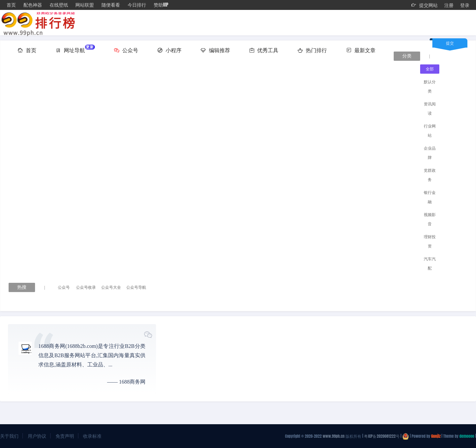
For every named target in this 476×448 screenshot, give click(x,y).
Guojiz (436, 436)
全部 (430, 69)
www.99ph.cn (334, 436)
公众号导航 (136, 287)
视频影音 (430, 219)
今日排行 (137, 5)
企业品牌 (430, 153)
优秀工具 (264, 50)
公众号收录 (86, 287)
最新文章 (361, 50)
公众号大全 (111, 287)
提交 (450, 43)
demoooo (467, 436)
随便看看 (111, 5)
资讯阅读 (430, 109)
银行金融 (430, 197)
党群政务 (430, 175)
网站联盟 (85, 5)
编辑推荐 (215, 50)
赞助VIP (161, 5)
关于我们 (9, 436)
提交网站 (424, 5)
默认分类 (430, 87)
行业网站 (430, 131)
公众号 (126, 50)
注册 (449, 5)
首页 (11, 5)
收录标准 (92, 436)
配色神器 (33, 5)
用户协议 (37, 436)
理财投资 (430, 242)
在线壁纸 (59, 5)
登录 (465, 5)
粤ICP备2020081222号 (382, 436)
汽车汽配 (430, 264)
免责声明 (65, 436)
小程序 (169, 50)
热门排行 (312, 50)
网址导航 (75, 49)
